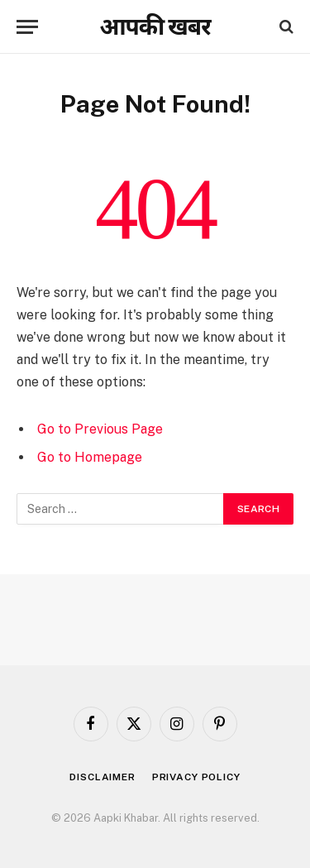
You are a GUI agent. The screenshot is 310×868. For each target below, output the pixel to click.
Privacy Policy (196, 777)
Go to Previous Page (100, 429)
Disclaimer (102, 777)
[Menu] (27, 27)
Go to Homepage (90, 457)
